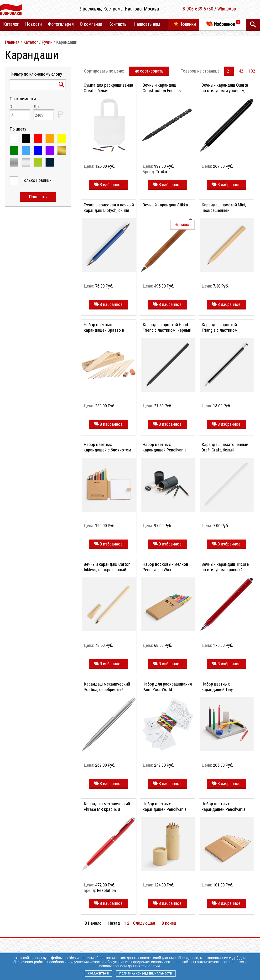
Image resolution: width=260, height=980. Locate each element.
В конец (169, 923)
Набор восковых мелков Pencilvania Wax (165, 567)
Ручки (47, 42)
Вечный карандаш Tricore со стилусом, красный (225, 567)
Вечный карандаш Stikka (165, 205)
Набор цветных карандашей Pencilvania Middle (224, 809)
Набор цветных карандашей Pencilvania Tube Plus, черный (165, 450)
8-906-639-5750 (198, 9)
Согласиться (98, 973)
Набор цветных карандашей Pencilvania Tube (165, 809)
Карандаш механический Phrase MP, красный (107, 807)
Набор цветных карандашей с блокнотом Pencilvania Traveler (107, 450)
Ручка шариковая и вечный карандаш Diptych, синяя (109, 208)
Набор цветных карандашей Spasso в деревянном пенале (104, 330)
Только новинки (37, 180)
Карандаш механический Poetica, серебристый (107, 687)
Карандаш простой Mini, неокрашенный (224, 208)
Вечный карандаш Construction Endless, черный (162, 91)
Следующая (144, 923)
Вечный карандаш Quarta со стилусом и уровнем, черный (225, 91)
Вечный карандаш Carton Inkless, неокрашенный (107, 567)
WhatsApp (227, 9)
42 (241, 71)
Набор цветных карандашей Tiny (217, 687)
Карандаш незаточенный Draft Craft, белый (225, 447)
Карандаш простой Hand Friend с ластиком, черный (167, 327)
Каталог (31, 42)
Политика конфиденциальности (146, 973)
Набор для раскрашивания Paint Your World (167, 687)
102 (252, 71)
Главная (12, 42)
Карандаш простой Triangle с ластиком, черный (220, 330)
